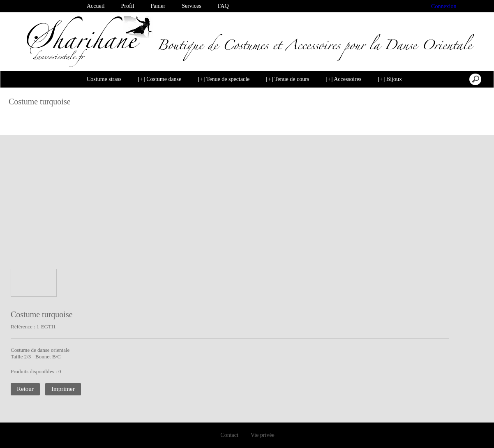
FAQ (223, 6)
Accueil (96, 6)
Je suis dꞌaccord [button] (454, 433)
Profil (128, 6)
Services (191, 6)
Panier (158, 6)
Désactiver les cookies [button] (384, 433)
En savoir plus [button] (201, 433)
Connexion (444, 6)
